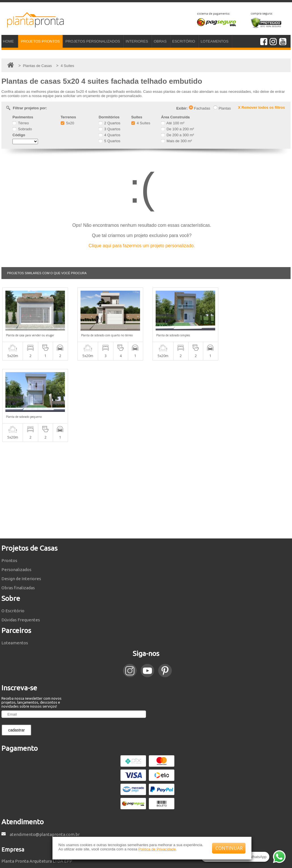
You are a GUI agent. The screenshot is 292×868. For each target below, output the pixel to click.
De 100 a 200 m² (177, 129)
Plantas (222, 108)
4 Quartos (110, 135)
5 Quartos (110, 141)
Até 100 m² (173, 123)
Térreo (21, 123)
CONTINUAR (229, 848)
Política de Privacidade (157, 849)
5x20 (67, 123)
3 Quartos (110, 129)
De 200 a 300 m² (177, 135)
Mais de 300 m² (176, 141)
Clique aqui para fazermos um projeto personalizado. (142, 246)
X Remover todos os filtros (262, 107)
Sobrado (22, 129)
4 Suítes (141, 123)
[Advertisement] (146, 409)
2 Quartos (110, 123)
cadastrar (16, 649)
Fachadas (200, 108)
